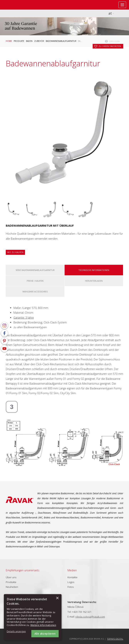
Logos (71, 582)
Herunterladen (94, 281)
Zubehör (39, 41)
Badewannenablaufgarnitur (61, 41)
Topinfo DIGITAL (115, 639)
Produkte (19, 41)
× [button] (57, 598)
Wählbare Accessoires (35, 292)
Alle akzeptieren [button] (45, 634)
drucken (115, 41)
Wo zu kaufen (15, 252)
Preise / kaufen (35, 281)
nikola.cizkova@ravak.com (90, 617)
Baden (29, 41)
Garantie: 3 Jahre (24, 318)
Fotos (71, 587)
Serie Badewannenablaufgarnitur (35, 270)
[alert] (33, 617)
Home (9, 41)
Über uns (11, 577)
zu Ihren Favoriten (110, 46)
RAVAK (14, 5)
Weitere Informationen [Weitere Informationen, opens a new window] (43, 625)
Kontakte (72, 577)
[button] (17, 632)
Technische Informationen (94, 270)
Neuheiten (12, 587)
